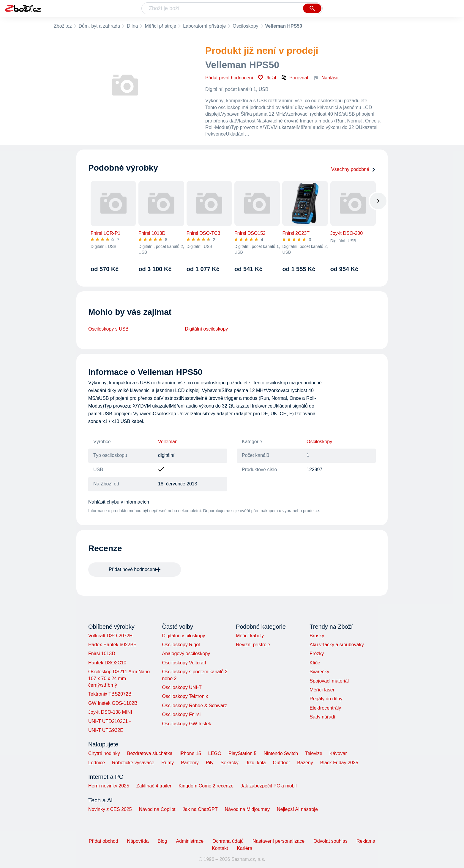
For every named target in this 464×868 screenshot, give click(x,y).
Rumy (168, 763)
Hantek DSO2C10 (107, 663)
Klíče (315, 663)
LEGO (215, 753)
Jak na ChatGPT (200, 809)
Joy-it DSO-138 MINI (110, 712)
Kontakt (220, 848)
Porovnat (295, 78)
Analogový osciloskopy (186, 654)
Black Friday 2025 (339, 763)
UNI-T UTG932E (106, 730)
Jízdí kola (256, 763)
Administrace (190, 841)
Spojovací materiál (329, 681)
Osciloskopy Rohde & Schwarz (194, 706)
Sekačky (229, 763)
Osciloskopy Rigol (181, 645)
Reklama (366, 841)
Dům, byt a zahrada (99, 26)
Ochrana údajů (228, 841)
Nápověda (138, 841)
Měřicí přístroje (160, 26)
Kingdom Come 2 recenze (206, 786)
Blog (162, 841)
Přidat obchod (104, 841)
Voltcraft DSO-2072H (110, 636)
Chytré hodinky (104, 753)
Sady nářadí (322, 717)
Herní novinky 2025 (109, 786)
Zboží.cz (63, 26)
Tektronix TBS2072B (110, 694)
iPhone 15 (190, 753)
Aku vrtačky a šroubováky (337, 645)
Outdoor (282, 763)
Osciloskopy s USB (108, 329)
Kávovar (338, 753)
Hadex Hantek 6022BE (112, 645)
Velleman (168, 442)
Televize (314, 753)
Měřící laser (322, 690)
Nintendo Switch (281, 753)
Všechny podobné (353, 169)
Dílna (132, 26)
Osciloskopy (245, 26)
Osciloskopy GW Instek (186, 724)
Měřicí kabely (250, 636)
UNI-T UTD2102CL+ (110, 721)
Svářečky (319, 672)
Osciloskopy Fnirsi (181, 714)
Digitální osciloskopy (206, 329)
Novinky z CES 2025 (110, 809)
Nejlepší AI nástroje (297, 809)
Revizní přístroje (253, 645)
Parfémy (190, 763)
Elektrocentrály (325, 708)
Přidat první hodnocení (229, 78)
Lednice (97, 763)
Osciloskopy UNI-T (182, 687)
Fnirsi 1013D (102, 654)
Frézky (317, 654)
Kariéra (244, 848)
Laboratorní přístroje (204, 26)
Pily (210, 763)
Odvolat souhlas (330, 841)
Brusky (317, 636)
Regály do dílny (326, 699)
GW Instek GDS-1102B (113, 703)
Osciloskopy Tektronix (185, 696)
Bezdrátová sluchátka (150, 753)
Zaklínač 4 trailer (154, 786)
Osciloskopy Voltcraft (184, 663)
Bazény (305, 763)
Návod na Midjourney (247, 809)
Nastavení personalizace (278, 841)
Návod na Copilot (157, 809)
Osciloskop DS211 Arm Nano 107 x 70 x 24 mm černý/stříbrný (119, 678)
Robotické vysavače (133, 763)
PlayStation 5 (242, 753)
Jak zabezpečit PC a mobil (269, 786)
